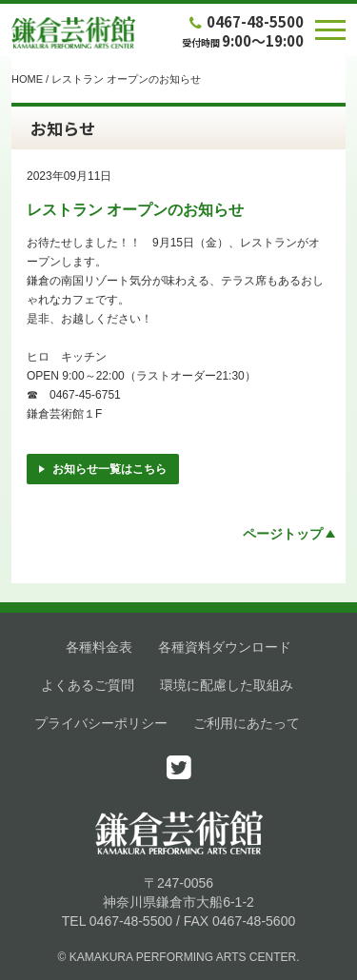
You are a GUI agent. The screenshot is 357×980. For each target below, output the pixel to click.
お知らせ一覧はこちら (103, 469)
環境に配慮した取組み (227, 685)
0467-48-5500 (245, 21)
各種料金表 (99, 647)
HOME (27, 79)
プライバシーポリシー (101, 723)
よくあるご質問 (88, 685)
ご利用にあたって (247, 723)
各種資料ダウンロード (225, 647)
